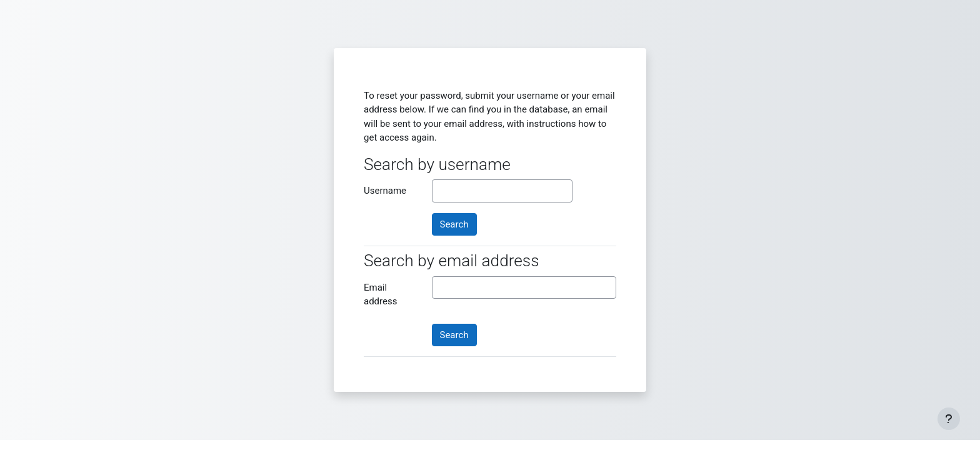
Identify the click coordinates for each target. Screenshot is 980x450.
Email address (380, 295)
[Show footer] (949, 419)
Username (385, 191)
